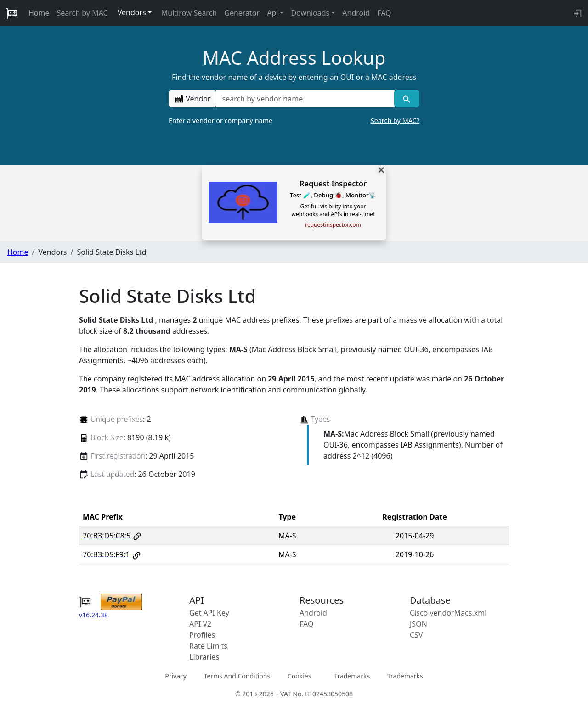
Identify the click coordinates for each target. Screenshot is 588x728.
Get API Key (209, 613)
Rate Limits (208, 646)
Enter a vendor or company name (294, 121)
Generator (242, 13)
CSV (416, 635)
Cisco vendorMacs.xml (448, 613)
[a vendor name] (305, 99)
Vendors (132, 12)
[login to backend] (577, 13)
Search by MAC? (395, 120)
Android (356, 13)
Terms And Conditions (237, 675)
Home (39, 13)
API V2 (200, 624)
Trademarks (352, 675)
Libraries (204, 657)
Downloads (310, 13)
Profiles (202, 635)
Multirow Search (189, 13)
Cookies (299, 675)
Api (272, 13)
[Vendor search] (407, 99)
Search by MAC (82, 13)
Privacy (176, 675)
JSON (418, 624)
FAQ (384, 13)
